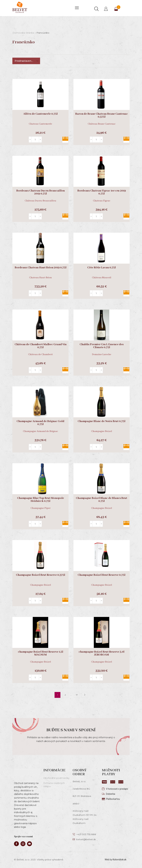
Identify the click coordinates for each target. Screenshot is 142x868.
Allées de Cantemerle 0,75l (40, 114)
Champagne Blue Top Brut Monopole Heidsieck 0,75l (41, 500)
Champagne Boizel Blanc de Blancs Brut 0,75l (102, 500)
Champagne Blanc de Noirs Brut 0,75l (102, 421)
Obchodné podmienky (56, 778)
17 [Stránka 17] (77, 695)
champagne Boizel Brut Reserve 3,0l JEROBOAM (102, 653)
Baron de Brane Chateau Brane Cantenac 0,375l (102, 115)
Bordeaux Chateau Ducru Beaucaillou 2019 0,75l (41, 192)
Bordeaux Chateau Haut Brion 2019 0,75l (41, 268)
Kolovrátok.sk (120, 860)
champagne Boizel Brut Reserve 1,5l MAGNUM (41, 653)
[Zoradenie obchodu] (26, 61)
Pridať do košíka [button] (65, 140)
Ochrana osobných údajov (54, 785)
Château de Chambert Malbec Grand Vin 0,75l (41, 346)
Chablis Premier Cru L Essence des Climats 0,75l (102, 346)
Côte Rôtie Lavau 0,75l (102, 268)
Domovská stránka (23, 33)
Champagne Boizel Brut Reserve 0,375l (41, 575)
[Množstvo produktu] (35, 140)
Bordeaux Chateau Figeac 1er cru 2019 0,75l (102, 192)
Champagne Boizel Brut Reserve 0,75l (102, 575)
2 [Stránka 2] (65, 695)
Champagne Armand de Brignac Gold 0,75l (40, 423)
